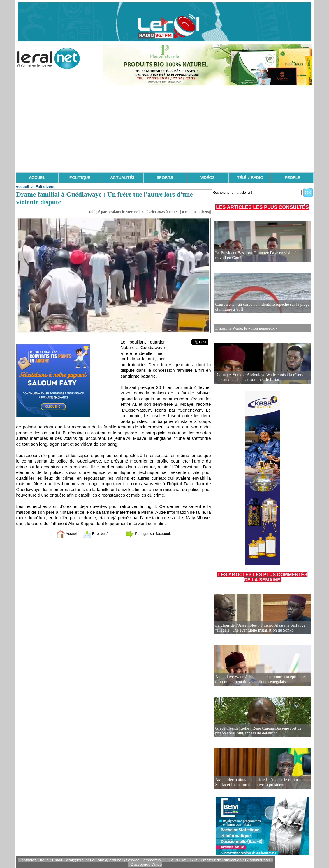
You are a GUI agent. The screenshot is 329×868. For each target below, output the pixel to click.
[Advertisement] (165, 129)
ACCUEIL (37, 178)
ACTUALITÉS (122, 178)
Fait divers (45, 187)
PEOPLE (292, 178)
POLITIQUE (80, 178)
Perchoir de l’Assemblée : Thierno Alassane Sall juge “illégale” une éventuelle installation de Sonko (259, 628)
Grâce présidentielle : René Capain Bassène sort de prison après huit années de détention (257, 731)
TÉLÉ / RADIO (250, 178)
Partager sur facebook (152, 534)
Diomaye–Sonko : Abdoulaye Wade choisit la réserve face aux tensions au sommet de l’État (259, 377)
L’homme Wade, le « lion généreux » (246, 328)
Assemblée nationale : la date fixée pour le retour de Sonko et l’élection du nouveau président (258, 782)
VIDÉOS (207, 178)
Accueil (22, 187)
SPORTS (165, 178)
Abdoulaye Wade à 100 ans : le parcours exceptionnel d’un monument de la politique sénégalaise (259, 679)
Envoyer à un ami (99, 534)
